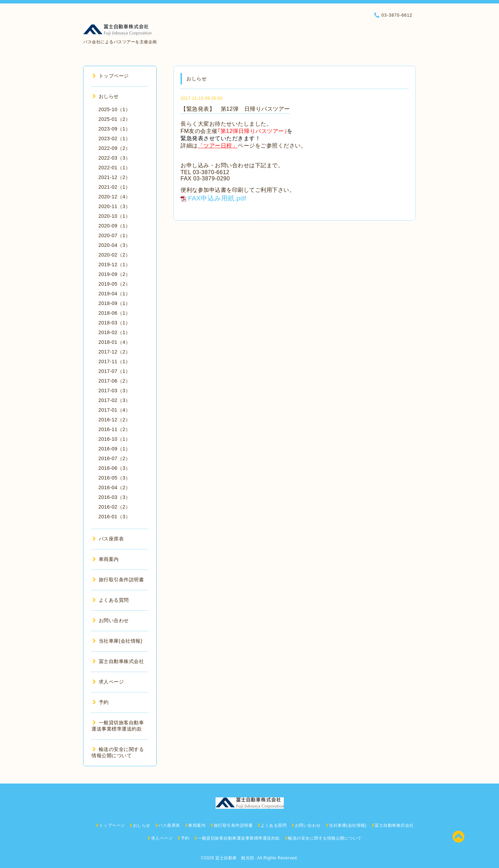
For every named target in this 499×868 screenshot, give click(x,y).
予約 (101, 702)
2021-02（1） (114, 187)
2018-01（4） (114, 342)
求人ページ (108, 682)
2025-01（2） (114, 119)
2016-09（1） (114, 449)
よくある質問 (111, 600)
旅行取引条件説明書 (118, 580)
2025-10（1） (114, 109)
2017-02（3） (114, 400)
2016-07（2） (114, 458)
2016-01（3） (114, 517)
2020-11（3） (114, 206)
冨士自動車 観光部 (235, 858)
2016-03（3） (114, 497)
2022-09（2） (114, 148)
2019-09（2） (114, 274)
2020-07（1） (114, 235)
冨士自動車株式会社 (118, 661)
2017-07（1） (114, 371)
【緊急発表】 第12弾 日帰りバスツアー (235, 109)
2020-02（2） (114, 255)
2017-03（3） (114, 391)
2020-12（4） (114, 197)
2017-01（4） (114, 410)
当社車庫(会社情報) (117, 641)
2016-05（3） (114, 478)
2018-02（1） (114, 332)
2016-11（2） (114, 429)
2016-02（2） (114, 507)
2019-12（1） (114, 265)
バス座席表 (108, 539)
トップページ (111, 76)
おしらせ (106, 96)
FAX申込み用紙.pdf (217, 198)
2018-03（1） (114, 323)
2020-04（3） (114, 245)
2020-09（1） (114, 226)
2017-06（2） (114, 381)
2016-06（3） (114, 468)
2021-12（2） (114, 177)
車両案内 (106, 559)
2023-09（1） (114, 129)
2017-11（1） (114, 361)
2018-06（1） (114, 313)
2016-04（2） (114, 487)
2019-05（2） (114, 284)
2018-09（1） (114, 303)
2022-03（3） (114, 158)
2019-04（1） (114, 294)
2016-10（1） (114, 439)
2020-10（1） (114, 216)
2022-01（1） (114, 168)
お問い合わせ (111, 620)
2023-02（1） (114, 138)
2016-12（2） (114, 420)
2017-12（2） (114, 352)
